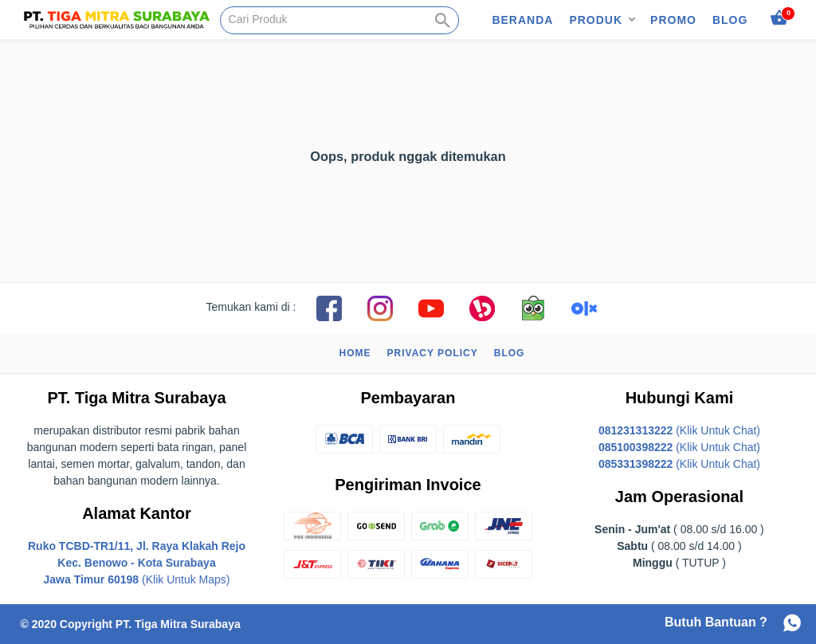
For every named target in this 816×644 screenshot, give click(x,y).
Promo (673, 20)
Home (355, 353)
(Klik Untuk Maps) (137, 563)
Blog (730, 20)
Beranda (522, 20)
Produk (596, 20)
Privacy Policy (433, 353)
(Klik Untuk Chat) (679, 430)
